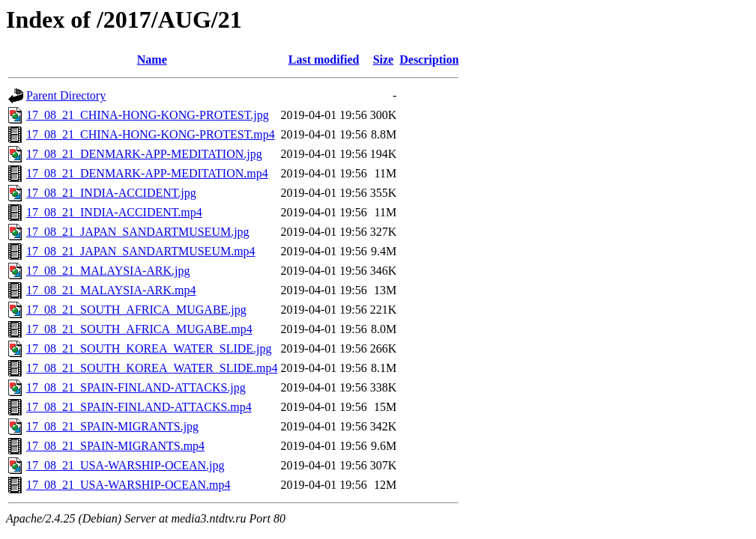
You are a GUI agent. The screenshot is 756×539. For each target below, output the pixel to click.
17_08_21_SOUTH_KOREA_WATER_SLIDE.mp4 (152, 368)
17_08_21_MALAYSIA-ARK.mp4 (111, 290)
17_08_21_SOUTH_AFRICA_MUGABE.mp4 (139, 329)
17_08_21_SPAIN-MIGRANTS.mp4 (115, 446)
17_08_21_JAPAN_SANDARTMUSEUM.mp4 (141, 251)
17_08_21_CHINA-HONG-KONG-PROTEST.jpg (148, 115)
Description (429, 60)
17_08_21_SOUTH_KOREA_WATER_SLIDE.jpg (149, 348)
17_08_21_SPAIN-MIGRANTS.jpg (112, 426)
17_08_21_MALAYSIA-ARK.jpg (108, 271)
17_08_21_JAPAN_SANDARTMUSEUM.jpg (138, 232)
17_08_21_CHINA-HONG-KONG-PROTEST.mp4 (151, 134)
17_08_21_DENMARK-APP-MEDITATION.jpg (144, 154)
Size (384, 60)
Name (152, 60)
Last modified (324, 60)
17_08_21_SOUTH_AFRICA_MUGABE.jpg (136, 310)
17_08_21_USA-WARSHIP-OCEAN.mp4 (128, 485)
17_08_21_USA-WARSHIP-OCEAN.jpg (125, 465)
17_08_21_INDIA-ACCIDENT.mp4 (114, 212)
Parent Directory (66, 95)
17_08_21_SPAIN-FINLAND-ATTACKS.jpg (136, 387)
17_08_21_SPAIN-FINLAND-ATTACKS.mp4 (139, 407)
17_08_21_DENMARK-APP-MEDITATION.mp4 (147, 173)
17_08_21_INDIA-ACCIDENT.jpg (111, 193)
